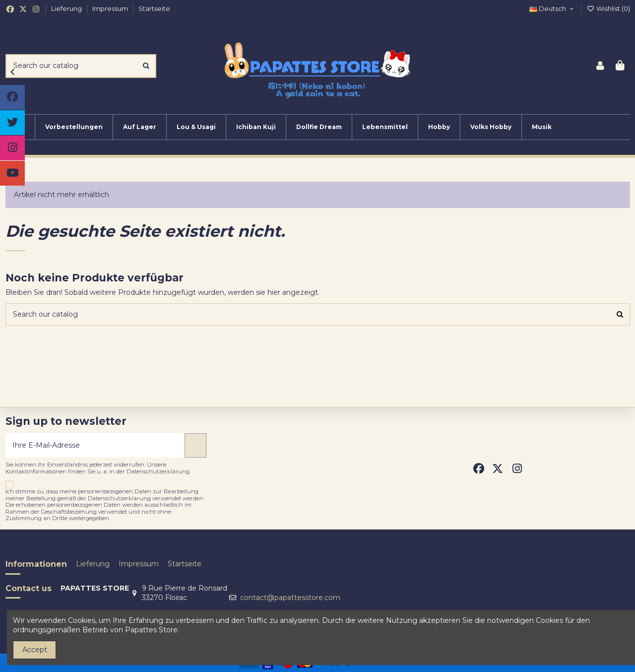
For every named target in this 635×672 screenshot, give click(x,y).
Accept (35, 650)
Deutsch (553, 8)
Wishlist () (608, 8)
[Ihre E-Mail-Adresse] (95, 445)
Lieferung (67, 8)
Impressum (111, 8)
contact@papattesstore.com (290, 598)
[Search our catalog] (146, 66)
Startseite (154, 8)
